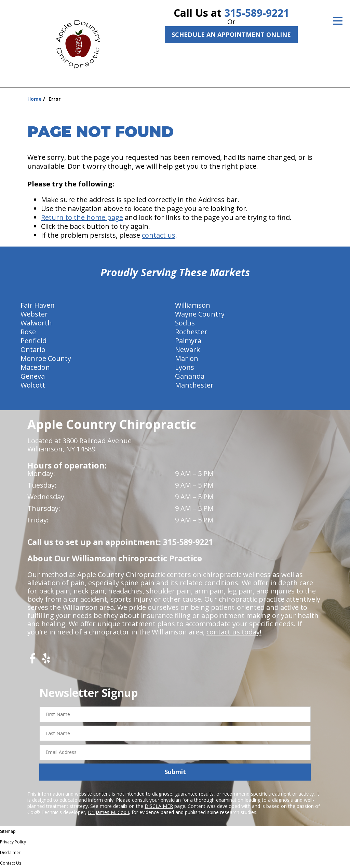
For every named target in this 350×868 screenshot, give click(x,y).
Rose (28, 332)
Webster (34, 314)
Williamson (193, 305)
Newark (187, 349)
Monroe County (46, 358)
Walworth (36, 323)
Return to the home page (82, 217)
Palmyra (188, 341)
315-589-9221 (257, 13)
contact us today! (234, 632)
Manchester (194, 385)
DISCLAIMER (159, 806)
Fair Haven (38, 305)
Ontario (33, 349)
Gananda (190, 376)
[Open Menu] (338, 21)
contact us (159, 235)
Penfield (33, 341)
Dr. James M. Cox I (108, 812)
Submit (175, 772)
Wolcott (33, 385)
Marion (187, 358)
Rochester (191, 332)
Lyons (185, 367)
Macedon (35, 367)
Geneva (33, 376)
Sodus (185, 323)
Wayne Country (200, 314)
